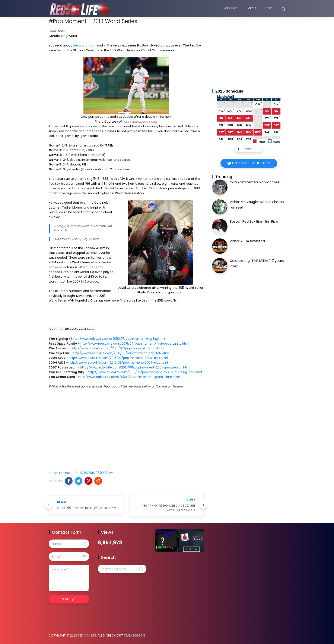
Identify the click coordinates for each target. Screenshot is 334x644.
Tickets (251, 9)
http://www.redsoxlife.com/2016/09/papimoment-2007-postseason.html (135, 367)
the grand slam (84, 45)
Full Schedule (249, 149)
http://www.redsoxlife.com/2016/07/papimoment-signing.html (118, 339)
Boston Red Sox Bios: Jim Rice (254, 221)
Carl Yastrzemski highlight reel (255, 182)
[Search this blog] (122, 569)
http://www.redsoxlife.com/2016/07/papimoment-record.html (118, 348)
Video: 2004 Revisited (247, 241)
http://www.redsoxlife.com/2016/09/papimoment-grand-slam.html (129, 377)
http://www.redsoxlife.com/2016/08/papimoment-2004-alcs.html (118, 358)
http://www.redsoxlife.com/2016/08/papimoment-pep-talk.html (121, 353)
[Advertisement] (126, 434)
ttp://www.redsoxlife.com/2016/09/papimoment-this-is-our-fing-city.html (146, 372)
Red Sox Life (87, 635)
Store (269, 9)
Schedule (230, 9)
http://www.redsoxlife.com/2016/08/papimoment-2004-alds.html (118, 363)
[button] (69, 481)
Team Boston (134, 635)
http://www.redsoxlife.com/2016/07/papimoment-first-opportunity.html (135, 344)
